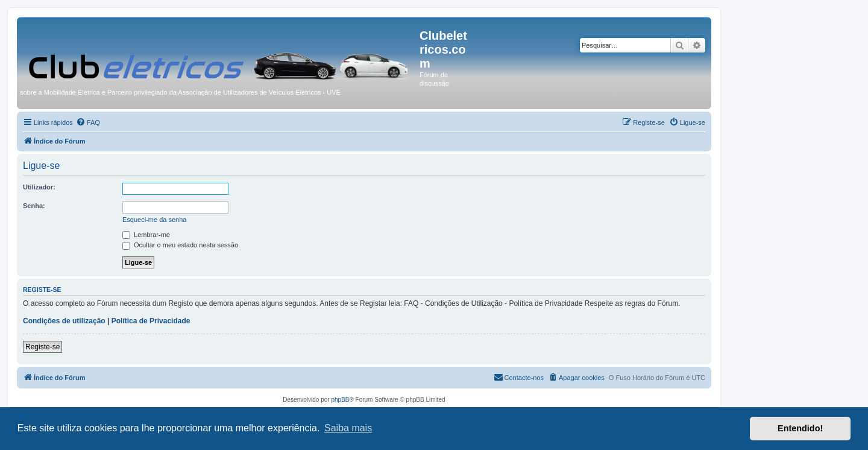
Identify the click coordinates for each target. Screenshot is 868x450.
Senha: (34, 206)
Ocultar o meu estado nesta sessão (180, 245)
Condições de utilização (64, 321)
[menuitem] (88, 122)
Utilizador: (39, 187)
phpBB (340, 400)
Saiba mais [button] (348, 428)
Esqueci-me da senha (154, 220)
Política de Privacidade (151, 321)
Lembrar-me (146, 235)
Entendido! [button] (800, 428)
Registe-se (42, 347)
